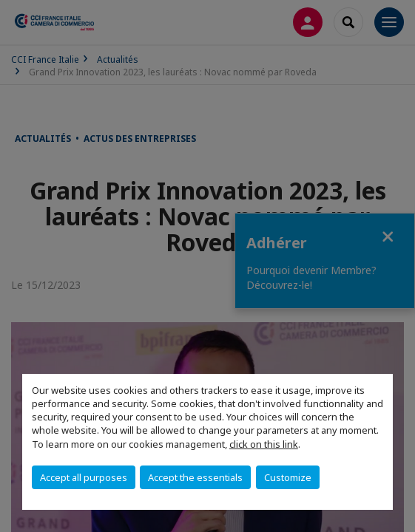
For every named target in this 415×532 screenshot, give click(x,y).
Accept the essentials (195, 477)
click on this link (264, 444)
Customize (288, 477)
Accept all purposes (84, 477)
